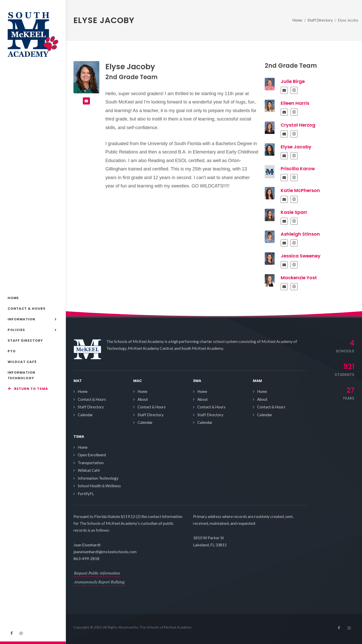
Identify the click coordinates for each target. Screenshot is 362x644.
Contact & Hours (92, 399)
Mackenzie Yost (299, 278)
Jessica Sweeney (301, 256)
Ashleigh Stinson (300, 234)
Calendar (85, 415)
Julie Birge (293, 81)
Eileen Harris (295, 103)
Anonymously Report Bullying (99, 582)
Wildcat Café (89, 470)
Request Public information (97, 573)
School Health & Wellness (99, 486)
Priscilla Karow (298, 169)
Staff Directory (320, 20)
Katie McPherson (300, 190)
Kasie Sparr (294, 212)
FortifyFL (86, 494)
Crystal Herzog (298, 125)
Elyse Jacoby (296, 147)
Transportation (91, 463)
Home (297, 20)
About (143, 399)
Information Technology (98, 478)
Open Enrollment (92, 455)
